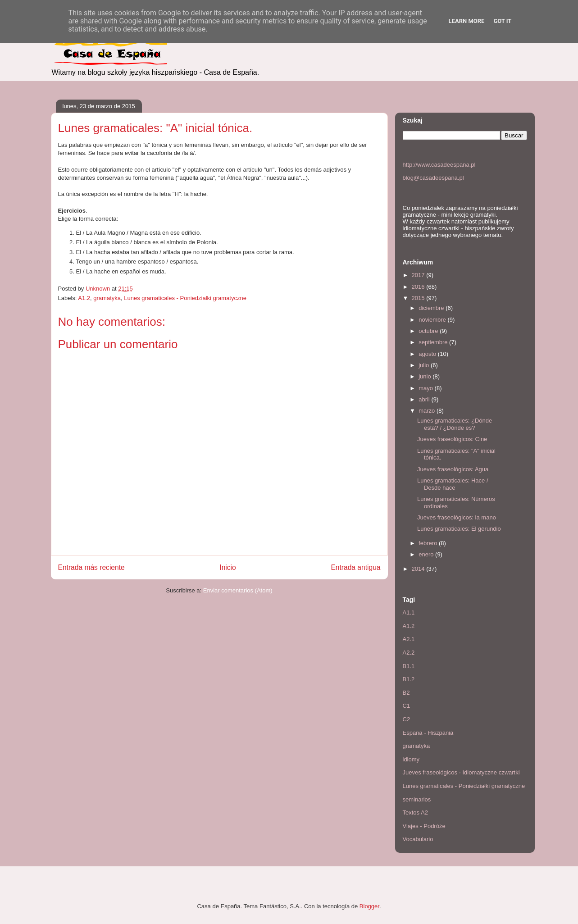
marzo (428, 411)
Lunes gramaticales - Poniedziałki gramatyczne (185, 298)
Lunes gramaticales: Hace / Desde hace (453, 484)
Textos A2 (415, 812)
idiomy (411, 759)
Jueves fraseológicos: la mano (457, 517)
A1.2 (84, 298)
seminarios (417, 799)
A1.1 (409, 612)
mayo (426, 388)
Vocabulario (418, 839)
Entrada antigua (355, 567)
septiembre (434, 342)
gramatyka (107, 298)
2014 (419, 569)
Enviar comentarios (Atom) (238, 590)
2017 (419, 275)
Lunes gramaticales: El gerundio (459, 529)
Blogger (369, 906)
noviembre (433, 320)
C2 (407, 719)
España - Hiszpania (428, 733)
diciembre (432, 308)
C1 (407, 706)
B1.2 (409, 679)
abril (425, 399)
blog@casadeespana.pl (433, 178)
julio (425, 365)
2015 (419, 298)
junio (426, 376)
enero (427, 554)
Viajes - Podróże (424, 826)
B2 (406, 693)
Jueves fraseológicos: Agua (453, 469)
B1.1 (409, 666)
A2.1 (409, 639)
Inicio (228, 567)
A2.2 (409, 653)
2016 (419, 287)
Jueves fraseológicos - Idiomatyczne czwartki (461, 772)
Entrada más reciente (91, 567)
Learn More (467, 21)
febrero (429, 543)
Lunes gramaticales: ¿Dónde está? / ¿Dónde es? (455, 424)
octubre (429, 331)
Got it (502, 21)
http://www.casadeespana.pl (439, 165)
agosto (428, 354)
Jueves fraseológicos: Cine (452, 439)
